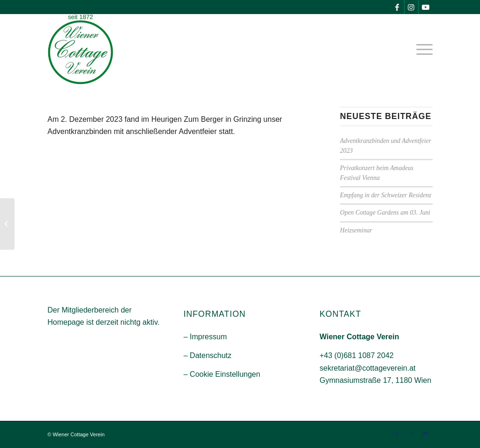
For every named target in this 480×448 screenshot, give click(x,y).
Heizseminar (356, 230)
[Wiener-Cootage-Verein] (80, 49)
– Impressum (205, 337)
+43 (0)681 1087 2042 (357, 355)
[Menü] (421, 49)
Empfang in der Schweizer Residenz (386, 195)
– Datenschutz (207, 355)
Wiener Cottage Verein (79, 434)
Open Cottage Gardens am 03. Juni (385, 213)
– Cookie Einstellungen (222, 374)
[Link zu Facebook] (397, 7)
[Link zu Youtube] (426, 7)
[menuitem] (421, 49)
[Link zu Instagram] (411, 7)
